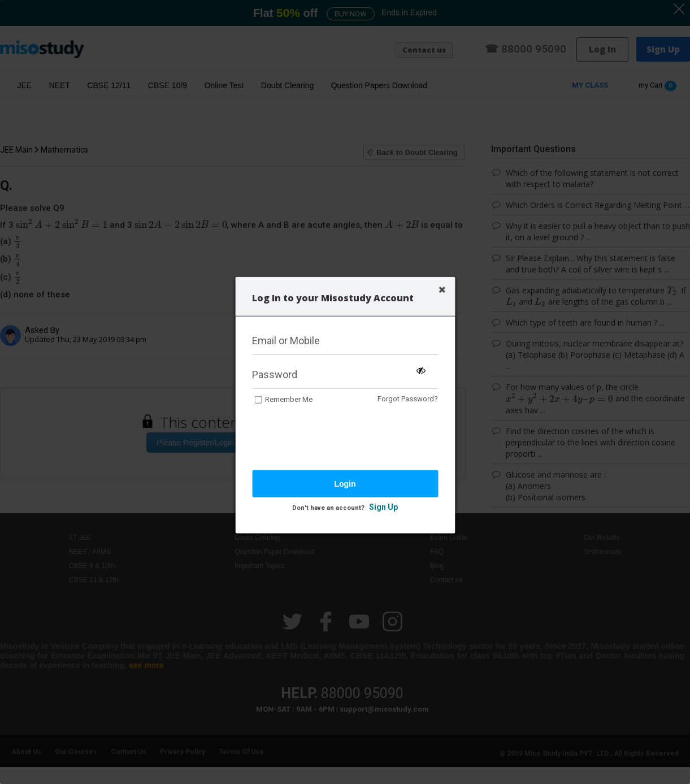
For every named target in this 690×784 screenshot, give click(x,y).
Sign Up (383, 506)
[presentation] (338, 438)
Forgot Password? (408, 399)
